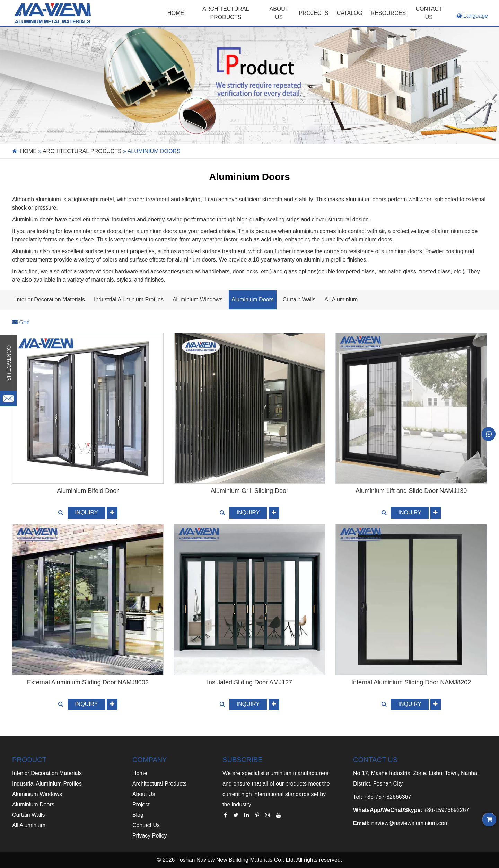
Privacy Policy (150, 836)
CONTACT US (429, 13)
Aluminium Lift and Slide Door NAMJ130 (411, 491)
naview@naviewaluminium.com (410, 823)
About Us (144, 794)
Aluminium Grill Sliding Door (249, 491)
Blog (138, 815)
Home (176, 13)
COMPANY (150, 760)
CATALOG (350, 13)
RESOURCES (388, 13)
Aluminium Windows (198, 299)
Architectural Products (226, 13)
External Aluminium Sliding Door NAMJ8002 (88, 682)
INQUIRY (86, 512)
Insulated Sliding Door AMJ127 (249, 682)
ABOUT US (279, 13)
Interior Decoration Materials (50, 299)
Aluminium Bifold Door (88, 491)
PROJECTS (313, 13)
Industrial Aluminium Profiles (129, 299)
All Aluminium (341, 299)
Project (141, 804)
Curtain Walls (299, 299)
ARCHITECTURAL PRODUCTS (82, 151)
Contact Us (146, 825)
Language (472, 16)
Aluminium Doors (253, 299)
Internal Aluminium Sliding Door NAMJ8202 (411, 682)
